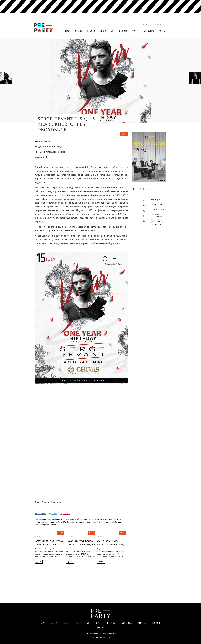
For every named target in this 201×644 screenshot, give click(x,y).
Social (163, 31)
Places (91, 31)
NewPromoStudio (104, 637)
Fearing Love (44, 525)
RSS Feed (101, 628)
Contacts (156, 623)
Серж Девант (97, 522)
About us (142, 623)
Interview (149, 31)
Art (113, 31)
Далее (39, 562)
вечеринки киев (45, 519)
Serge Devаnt (109, 522)
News (67, 31)
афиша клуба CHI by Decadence (90, 519)
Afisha (79, 31)
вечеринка (56, 519)
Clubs (124, 134)
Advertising (127, 623)
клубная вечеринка (83, 522)
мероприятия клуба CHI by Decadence (60, 522)
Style (135, 31)
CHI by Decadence (69, 519)
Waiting (53, 525)
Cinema (123, 31)
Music (103, 31)
